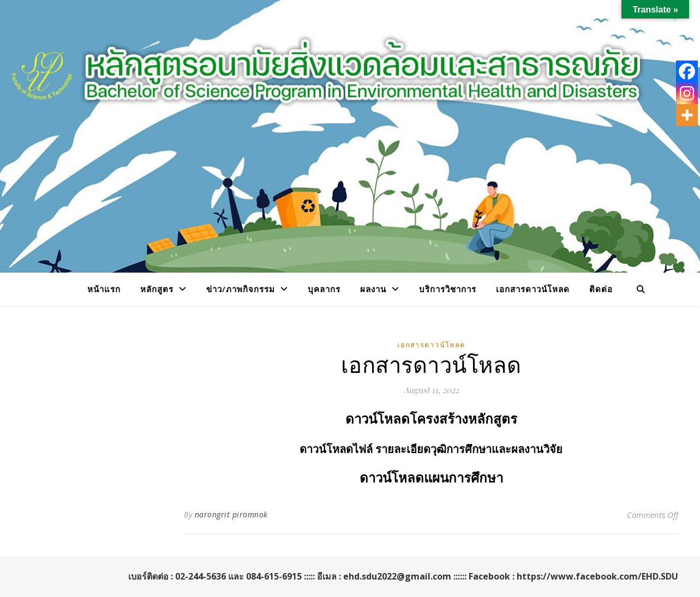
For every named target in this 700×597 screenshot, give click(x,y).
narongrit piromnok (231, 514)
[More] (687, 115)
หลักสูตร (157, 289)
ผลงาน (373, 289)
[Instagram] (687, 93)
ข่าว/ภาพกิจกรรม (241, 289)
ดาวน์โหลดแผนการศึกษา (431, 478)
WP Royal (41, 576)
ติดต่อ (601, 289)
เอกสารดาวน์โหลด (533, 289)
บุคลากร (324, 289)
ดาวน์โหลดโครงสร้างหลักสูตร (431, 419)
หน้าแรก (104, 289)
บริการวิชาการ (448, 289)
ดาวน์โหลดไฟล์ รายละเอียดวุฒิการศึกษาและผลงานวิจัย (431, 449)
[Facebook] (687, 71)
